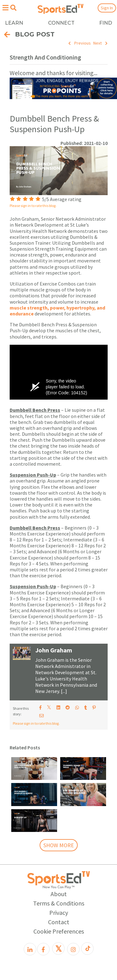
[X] (58, 949)
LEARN (14, 23)
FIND (106, 23)
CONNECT (61, 23)
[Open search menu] (13, 8)
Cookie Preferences (59, 931)
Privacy (59, 913)
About (59, 894)
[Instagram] (73, 949)
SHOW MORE (59, 845)
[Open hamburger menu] (5, 8)
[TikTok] (87, 949)
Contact (59, 922)
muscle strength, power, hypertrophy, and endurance (57, 311)
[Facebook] (43, 949)
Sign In (107, 8)
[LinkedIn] (30, 949)
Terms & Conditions (59, 903)
